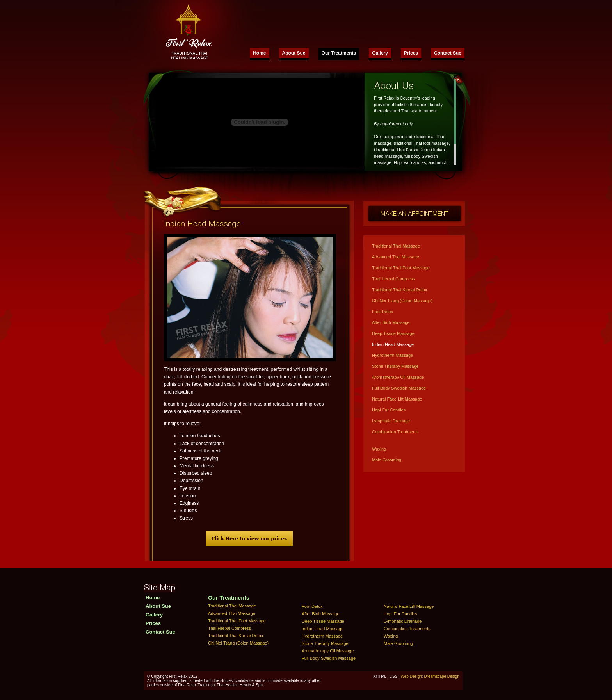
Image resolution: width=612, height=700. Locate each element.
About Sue (294, 53)
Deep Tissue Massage (393, 333)
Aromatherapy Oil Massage (398, 377)
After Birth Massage (391, 322)
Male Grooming (387, 460)
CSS (394, 676)
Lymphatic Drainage (391, 421)
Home (259, 53)
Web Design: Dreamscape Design (430, 676)
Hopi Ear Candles (389, 410)
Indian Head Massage (393, 344)
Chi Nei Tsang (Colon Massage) (402, 301)
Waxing (379, 449)
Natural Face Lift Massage (397, 399)
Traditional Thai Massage (396, 246)
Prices (411, 53)
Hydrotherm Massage (392, 355)
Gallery (380, 53)
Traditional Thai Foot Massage (401, 268)
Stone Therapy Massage (395, 366)
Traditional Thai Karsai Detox (399, 290)
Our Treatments (339, 53)
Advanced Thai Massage (396, 257)
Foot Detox (382, 312)
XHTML (380, 676)
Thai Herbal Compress (393, 279)
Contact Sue (448, 53)
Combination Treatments (395, 432)
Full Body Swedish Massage (399, 388)
